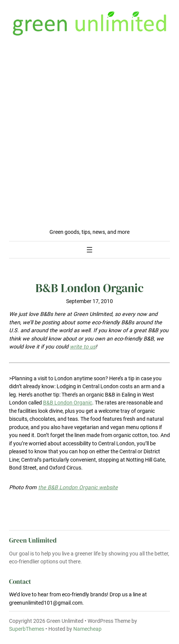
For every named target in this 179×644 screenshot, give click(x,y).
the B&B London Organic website (78, 488)
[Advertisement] (89, 135)
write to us (83, 347)
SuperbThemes (27, 629)
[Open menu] (89, 250)
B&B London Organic (68, 403)
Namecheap (87, 629)
